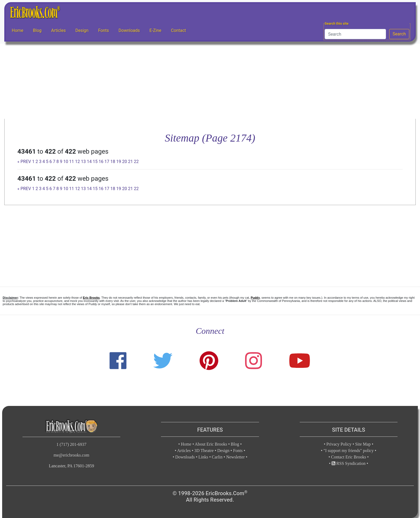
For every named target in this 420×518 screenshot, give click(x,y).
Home (18, 30)
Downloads (129, 30)
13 (83, 162)
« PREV (24, 162)
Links (203, 457)
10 (66, 162)
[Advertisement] (210, 81)
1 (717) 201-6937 (72, 444)
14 (89, 162)
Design (82, 30)
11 (72, 162)
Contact (178, 30)
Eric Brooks (91, 298)
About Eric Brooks (211, 444)
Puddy (255, 298)
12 (77, 162)
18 (113, 162)
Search (399, 34)
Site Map (363, 444)
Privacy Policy (339, 444)
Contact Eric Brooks (349, 457)
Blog (37, 30)
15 (95, 162)
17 (107, 162)
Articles (58, 30)
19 (119, 162)
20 (125, 162)
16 (101, 162)
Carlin (217, 457)
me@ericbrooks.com (71, 455)
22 (136, 162)
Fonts (103, 30)
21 (130, 162)
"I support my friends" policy (349, 451)
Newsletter (235, 457)
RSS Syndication (349, 463)
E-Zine (155, 30)
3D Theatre (204, 451)
